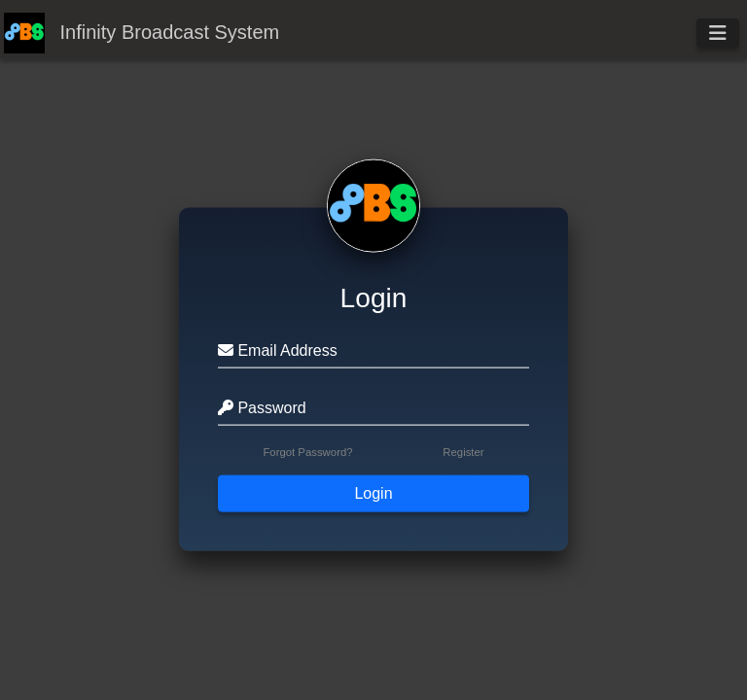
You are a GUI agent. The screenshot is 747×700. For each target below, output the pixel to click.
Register (463, 451)
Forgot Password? (307, 451)
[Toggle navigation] (718, 33)
